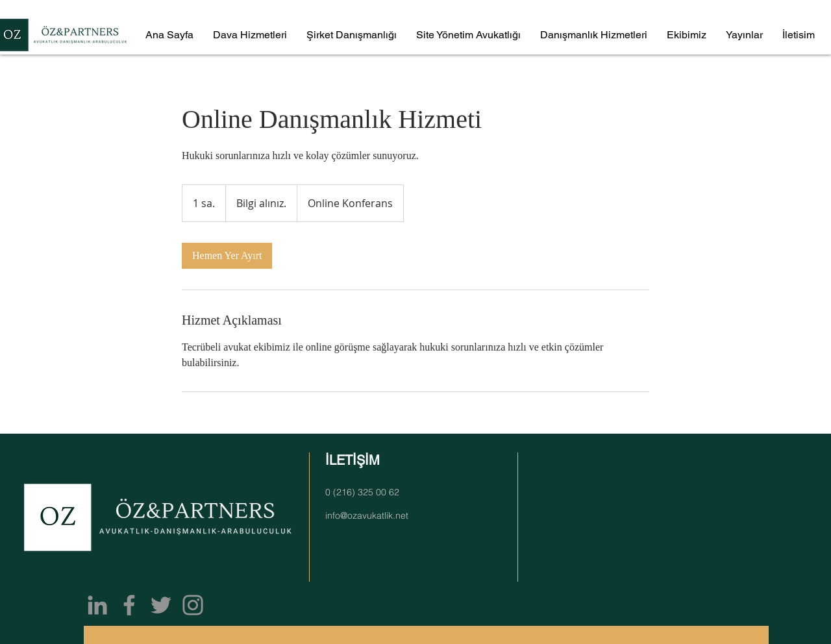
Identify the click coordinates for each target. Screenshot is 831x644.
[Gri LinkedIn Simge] (97, 605)
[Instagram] (193, 605)
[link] (227, 256)
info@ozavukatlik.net (367, 515)
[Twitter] (161, 605)
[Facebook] (129, 605)
